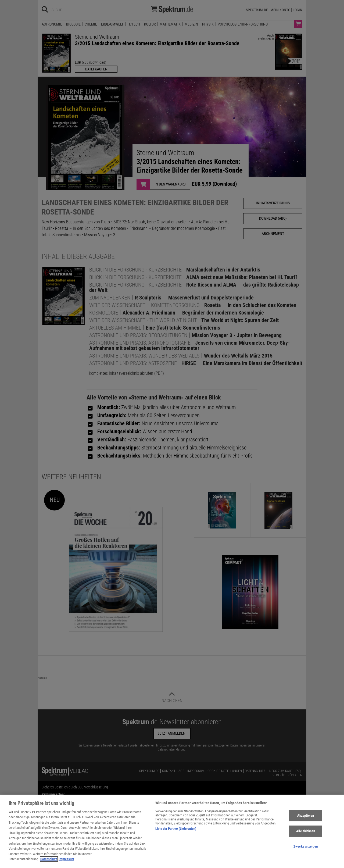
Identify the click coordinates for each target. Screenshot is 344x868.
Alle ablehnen (306, 835)
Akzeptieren (306, 819)
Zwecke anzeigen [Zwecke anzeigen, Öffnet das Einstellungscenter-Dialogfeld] (306, 850)
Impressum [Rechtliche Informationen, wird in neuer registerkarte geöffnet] (66, 863)
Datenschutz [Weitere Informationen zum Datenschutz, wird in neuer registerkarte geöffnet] (49, 863)
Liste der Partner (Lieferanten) (176, 832)
